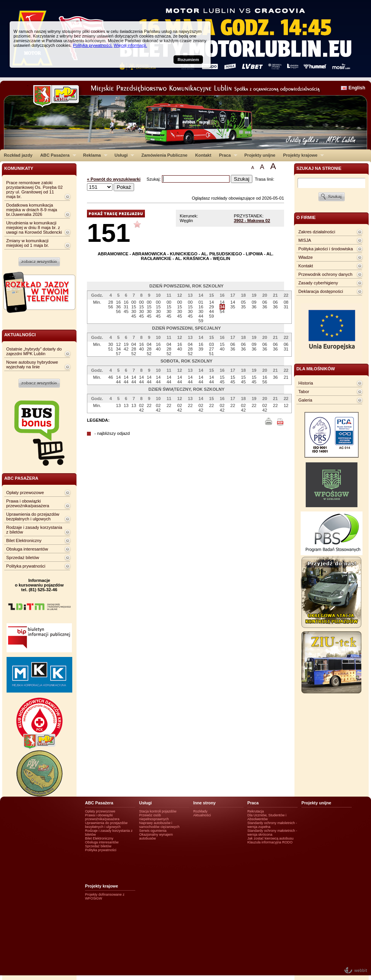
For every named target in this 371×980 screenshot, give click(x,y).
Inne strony (204, 803)
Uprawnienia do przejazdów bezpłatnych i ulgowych (33, 517)
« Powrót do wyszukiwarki (114, 179)
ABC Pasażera (56, 155)
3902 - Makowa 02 (252, 221)
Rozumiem (188, 60)
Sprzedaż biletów (23, 558)
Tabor (304, 392)
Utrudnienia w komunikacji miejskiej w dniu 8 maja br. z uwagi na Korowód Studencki (34, 227)
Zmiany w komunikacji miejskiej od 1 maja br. (28, 243)
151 (109, 233)
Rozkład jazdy (18, 155)
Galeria (305, 400)
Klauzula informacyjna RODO (270, 842)
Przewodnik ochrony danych (325, 274)
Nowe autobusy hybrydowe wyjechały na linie (32, 364)
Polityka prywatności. (93, 45)
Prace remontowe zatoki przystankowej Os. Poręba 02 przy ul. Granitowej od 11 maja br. (34, 190)
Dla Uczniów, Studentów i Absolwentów (267, 817)
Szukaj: (154, 179)
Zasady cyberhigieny (318, 283)
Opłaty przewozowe (25, 493)
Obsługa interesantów (27, 549)
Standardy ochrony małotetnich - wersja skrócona (272, 833)
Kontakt (203, 155)
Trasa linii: (265, 179)
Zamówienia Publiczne (164, 155)
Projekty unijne (260, 155)
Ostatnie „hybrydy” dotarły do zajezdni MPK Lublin (34, 351)
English (357, 88)
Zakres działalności (317, 232)
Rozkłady (200, 811)
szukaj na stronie (319, 168)
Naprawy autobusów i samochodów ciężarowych (159, 825)
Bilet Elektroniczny (24, 540)
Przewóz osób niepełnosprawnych (154, 817)
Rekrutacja (256, 811)
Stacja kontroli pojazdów (158, 811)
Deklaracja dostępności (321, 291)
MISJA (305, 240)
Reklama (93, 155)
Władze (305, 257)
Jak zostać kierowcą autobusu (270, 838)
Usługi (122, 155)
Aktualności (202, 815)
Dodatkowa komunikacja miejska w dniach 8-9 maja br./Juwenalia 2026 (32, 210)
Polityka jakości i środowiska (326, 249)
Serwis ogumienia (153, 831)
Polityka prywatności (26, 566)
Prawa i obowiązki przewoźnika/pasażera (28, 503)
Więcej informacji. (130, 45)
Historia (306, 383)
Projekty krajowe (302, 155)
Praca (226, 155)
